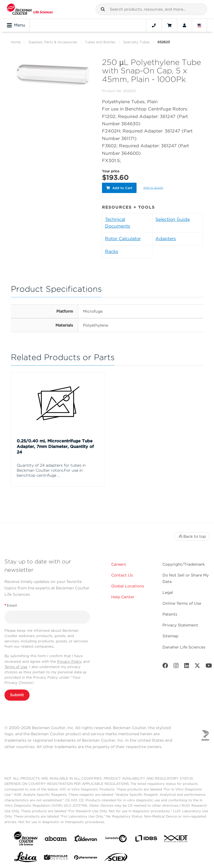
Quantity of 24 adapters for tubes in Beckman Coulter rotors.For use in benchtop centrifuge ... (51, 469)
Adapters (166, 238)
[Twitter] (197, 666)
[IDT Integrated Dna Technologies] (176, 839)
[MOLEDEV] (56, 858)
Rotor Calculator (123, 238)
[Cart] (169, 25)
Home (16, 42)
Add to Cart (119, 187)
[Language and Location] (200, 25)
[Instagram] (176, 666)
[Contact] (154, 25)
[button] (103, 9)
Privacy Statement (180, 624)
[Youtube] (209, 666)
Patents (170, 613)
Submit (17, 694)
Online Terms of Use (182, 602)
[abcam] (56, 839)
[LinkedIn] (187, 666)
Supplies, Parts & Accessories (53, 42)
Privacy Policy (70, 660)
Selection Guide (173, 219)
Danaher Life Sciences (184, 646)
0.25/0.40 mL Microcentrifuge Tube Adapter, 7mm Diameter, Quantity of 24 (55, 446)
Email (11, 605)
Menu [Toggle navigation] (16, 25)
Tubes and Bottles (100, 42)
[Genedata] (116, 839)
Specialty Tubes (136, 42)
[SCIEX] (116, 858)
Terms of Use (16, 666)
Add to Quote (153, 187)
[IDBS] (146, 839)
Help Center (123, 596)
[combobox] (151, 9)
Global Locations (128, 585)
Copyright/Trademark (184, 563)
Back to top (192, 536)
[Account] (184, 25)
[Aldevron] (86, 839)
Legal (168, 592)
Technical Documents (118, 222)
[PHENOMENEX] (86, 858)
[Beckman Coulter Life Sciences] (30, 9)
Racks (112, 251)
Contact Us (122, 574)
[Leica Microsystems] (26, 858)
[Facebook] (165, 666)
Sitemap (170, 635)
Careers (119, 563)
